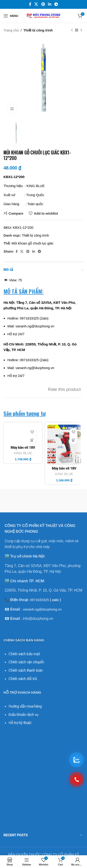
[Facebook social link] (30, 4)
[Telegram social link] (56, 4)
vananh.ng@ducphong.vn (42, 589)
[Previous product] (72, 30)
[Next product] (81, 30)
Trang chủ (11, 30)
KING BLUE (23, 467)
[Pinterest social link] (43, 4)
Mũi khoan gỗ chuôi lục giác (33, 243)
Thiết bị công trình (38, 30)
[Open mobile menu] (11, 16)
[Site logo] (44, 15)
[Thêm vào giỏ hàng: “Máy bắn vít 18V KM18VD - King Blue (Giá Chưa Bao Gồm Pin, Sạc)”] (32, 440)
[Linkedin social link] (50, 4)
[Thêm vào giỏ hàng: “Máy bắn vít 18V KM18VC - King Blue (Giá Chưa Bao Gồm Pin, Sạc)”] (73, 440)
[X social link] (36, 4)
